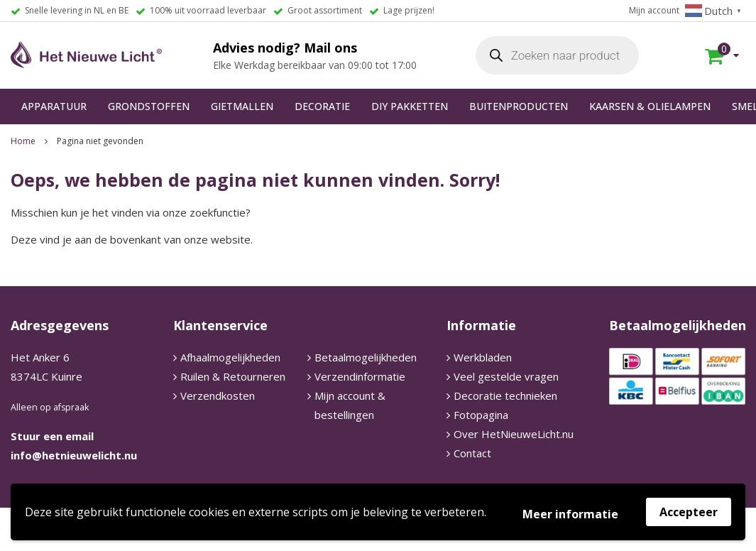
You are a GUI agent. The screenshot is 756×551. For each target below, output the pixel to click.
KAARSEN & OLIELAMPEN (650, 106)
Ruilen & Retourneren (233, 376)
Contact (472, 453)
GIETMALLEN (242, 106)
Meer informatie (570, 514)
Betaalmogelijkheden (366, 357)
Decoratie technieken (505, 395)
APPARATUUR (54, 106)
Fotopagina (481, 415)
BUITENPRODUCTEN (519, 106)
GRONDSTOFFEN (149, 106)
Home (23, 141)
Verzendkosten (218, 395)
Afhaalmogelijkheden (230, 357)
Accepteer (689, 512)
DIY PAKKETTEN (410, 106)
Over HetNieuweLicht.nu (514, 434)
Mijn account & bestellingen (350, 405)
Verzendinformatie (360, 376)
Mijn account (654, 10)
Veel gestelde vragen (506, 376)
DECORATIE (322, 106)
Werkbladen (483, 357)
